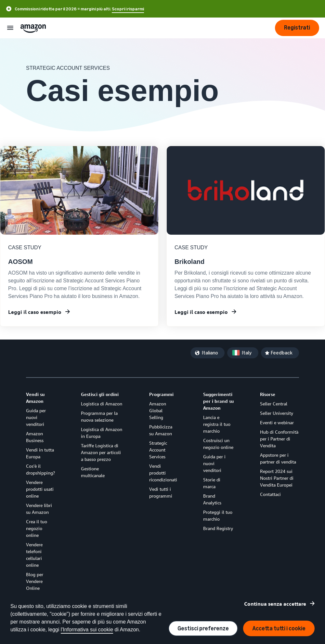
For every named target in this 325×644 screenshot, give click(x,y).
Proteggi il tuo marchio (218, 515)
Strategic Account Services (158, 450)
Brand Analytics (212, 499)
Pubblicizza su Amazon (161, 430)
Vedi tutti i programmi (161, 492)
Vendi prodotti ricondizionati (163, 473)
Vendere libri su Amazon (39, 509)
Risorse (268, 394)
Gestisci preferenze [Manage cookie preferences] (203, 628)
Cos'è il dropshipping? (40, 469)
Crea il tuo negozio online (37, 528)
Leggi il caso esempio (35, 312)
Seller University (277, 413)
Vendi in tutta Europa (40, 453)
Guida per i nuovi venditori (214, 463)
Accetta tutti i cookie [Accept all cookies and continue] (279, 628)
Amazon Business (35, 437)
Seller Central (274, 404)
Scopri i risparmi (128, 9)
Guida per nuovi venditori (36, 417)
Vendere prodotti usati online (40, 489)
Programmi (161, 394)
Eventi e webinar (277, 422)
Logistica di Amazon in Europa (102, 433)
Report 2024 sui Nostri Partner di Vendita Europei (277, 478)
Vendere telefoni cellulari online (34, 555)
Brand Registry (218, 528)
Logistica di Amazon (102, 404)
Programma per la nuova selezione (99, 416)
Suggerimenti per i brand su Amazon (218, 401)
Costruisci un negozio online (218, 444)
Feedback (282, 353)
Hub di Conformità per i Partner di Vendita (279, 439)
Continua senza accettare (275, 604)
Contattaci (270, 494)
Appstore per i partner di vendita (278, 458)
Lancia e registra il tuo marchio (217, 424)
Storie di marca (212, 483)
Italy (247, 353)
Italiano (210, 353)
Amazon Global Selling (158, 410)
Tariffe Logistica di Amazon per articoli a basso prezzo (101, 452)
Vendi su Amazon (35, 398)
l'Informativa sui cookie (87, 630)
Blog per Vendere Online (35, 581)
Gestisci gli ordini (100, 394)
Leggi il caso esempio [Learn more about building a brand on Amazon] (201, 312)
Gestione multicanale (93, 472)
